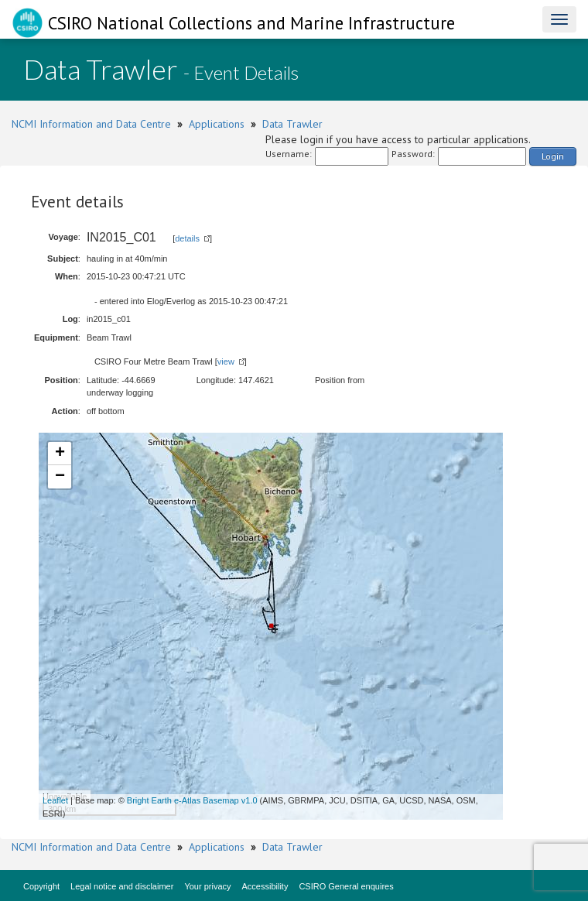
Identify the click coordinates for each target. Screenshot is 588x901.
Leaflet (55, 800)
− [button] (60, 477)
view (226, 361)
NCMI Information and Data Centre (91, 124)
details (187, 238)
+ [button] (60, 454)
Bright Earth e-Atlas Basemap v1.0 (192, 800)
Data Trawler (292, 124)
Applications (217, 124)
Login (553, 156)
